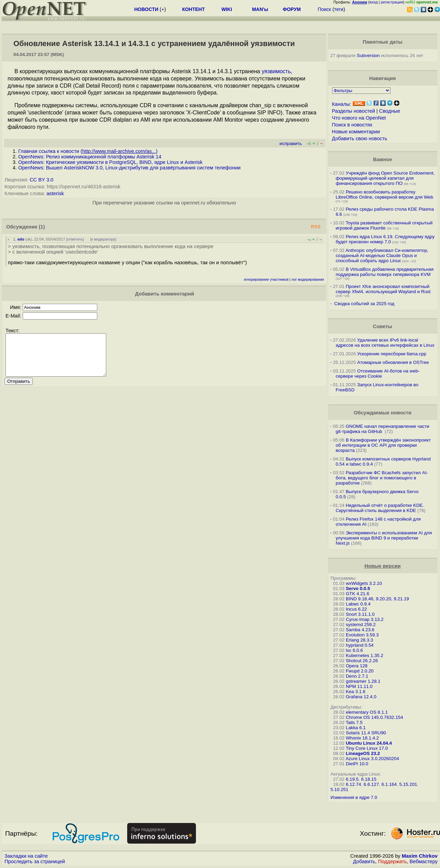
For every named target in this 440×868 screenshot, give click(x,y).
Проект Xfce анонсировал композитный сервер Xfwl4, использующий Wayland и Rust (383, 289)
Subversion (368, 55)
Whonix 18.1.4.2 (362, 738)
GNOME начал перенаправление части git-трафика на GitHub (383, 429)
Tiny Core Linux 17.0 (367, 748)
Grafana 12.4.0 (361, 697)
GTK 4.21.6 (357, 594)
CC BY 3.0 (41, 180)
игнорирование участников (266, 280)
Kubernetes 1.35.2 (365, 655)
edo (21, 239)
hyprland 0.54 (360, 645)
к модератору (103, 239)
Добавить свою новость (360, 138)
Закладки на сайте (26, 856)
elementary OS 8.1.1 (367, 712)
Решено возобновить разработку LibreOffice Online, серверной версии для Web (385, 194)
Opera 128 (357, 666)
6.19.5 (352, 779)
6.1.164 (389, 784)
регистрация (392, 2)
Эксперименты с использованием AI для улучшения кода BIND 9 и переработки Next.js (384, 538)
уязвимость (276, 71)
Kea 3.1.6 (356, 692)
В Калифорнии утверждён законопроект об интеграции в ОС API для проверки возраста (383, 445)
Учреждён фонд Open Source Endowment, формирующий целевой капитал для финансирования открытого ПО (385, 178)
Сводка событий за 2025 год (364, 304)
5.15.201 (408, 784)
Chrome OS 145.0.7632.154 (375, 717)
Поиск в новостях (352, 125)
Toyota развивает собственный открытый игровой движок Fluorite (384, 225)
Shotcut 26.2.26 (362, 661)
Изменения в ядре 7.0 (354, 797)
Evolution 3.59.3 (362, 635)
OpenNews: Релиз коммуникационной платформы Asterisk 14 (90, 157)
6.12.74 (353, 784)
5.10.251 (340, 789)
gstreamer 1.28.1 (363, 681)
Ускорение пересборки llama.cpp (392, 354)
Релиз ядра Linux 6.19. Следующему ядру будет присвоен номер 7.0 (385, 239)
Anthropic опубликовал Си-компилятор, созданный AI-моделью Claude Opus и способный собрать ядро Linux (382, 255)
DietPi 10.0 (357, 764)
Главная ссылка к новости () (88, 151)
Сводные (390, 111)
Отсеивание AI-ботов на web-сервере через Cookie (378, 374)
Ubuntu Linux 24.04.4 (369, 743)
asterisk (55, 193)
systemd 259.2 (361, 625)
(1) (42, 227)
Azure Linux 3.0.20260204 (372, 759)
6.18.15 (368, 779)
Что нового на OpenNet (359, 118)
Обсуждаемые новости (383, 413)
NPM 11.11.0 (359, 686)
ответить (75, 239)
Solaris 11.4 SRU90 (366, 733)
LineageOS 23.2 (363, 753)
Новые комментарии (356, 132)
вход (374, 2)
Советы (383, 326)
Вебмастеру (424, 861)
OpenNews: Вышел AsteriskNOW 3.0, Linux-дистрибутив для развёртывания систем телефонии (129, 168)
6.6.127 (371, 784)
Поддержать (393, 861)
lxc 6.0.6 (354, 650)
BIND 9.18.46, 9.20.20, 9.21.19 (377, 599)
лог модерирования (308, 280)
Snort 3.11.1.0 (360, 614)
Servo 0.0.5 (358, 588)
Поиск (324, 9)
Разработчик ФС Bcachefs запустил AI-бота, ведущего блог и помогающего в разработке (382, 478)
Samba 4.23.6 (360, 630)
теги (339, 9)
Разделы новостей (354, 111)
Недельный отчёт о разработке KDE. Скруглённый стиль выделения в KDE (380, 508)
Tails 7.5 (354, 722)
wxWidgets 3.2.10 (364, 583)
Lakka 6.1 (356, 728)
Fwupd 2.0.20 (360, 671)
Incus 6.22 (356, 609)
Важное (382, 159)
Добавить (364, 861)
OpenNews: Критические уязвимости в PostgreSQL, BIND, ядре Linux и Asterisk (110, 162)
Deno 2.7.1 (357, 676)
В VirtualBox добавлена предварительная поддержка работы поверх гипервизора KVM (385, 272)
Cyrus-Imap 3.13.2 (365, 619)
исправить (291, 143)
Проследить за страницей (35, 861)
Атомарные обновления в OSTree (393, 362)
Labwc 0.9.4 (358, 604)
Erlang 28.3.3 (359, 640)
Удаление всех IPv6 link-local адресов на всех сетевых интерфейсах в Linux (385, 343)
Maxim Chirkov (420, 856)
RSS (316, 227)
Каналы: (342, 104)
